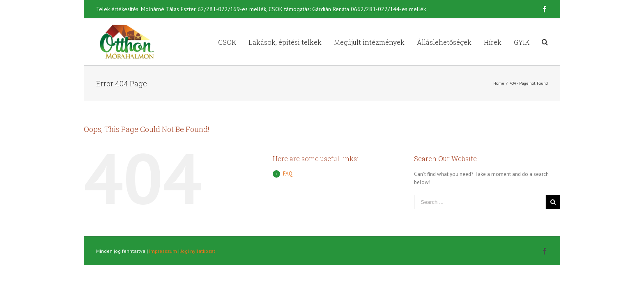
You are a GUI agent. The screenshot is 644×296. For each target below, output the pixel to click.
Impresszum (163, 251)
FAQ (288, 174)
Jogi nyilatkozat (198, 251)
